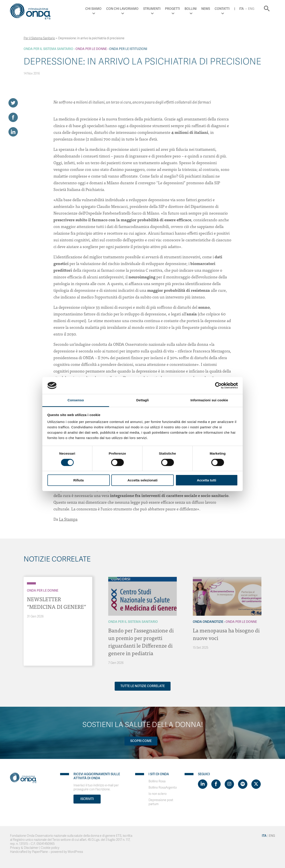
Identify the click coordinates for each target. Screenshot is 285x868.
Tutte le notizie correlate (143, 686)
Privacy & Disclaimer (24, 848)
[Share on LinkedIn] (13, 132)
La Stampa (68, 519)
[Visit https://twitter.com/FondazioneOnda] (256, 784)
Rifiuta (78, 480)
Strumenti (152, 9)
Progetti (172, 9)
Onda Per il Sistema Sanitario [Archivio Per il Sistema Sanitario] (48, 49)
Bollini (191, 9)
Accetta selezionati (142, 480)
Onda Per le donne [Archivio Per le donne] (91, 49)
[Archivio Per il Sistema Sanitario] (113, 578)
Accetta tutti (207, 480)
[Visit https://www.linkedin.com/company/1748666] (203, 784)
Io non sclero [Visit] (158, 794)
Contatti (222, 9)
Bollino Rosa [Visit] (157, 781)
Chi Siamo (93, 9)
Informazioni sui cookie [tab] (209, 400)
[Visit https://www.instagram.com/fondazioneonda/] (229, 784)
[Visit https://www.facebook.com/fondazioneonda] (216, 784)
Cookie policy (50, 848)
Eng (251, 9)
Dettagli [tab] (142, 400)
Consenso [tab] (76, 400)
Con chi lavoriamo (122, 9)
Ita (241, 9)
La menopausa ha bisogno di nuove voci (226, 634)
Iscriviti (87, 799)
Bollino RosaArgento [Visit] (163, 788)
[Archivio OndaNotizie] (197, 578)
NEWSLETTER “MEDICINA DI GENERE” (57, 603)
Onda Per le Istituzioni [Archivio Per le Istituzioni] (128, 49)
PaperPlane (40, 852)
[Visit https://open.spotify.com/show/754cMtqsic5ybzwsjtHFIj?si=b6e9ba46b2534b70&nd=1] (243, 784)
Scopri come (141, 741)
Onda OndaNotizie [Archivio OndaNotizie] (208, 622)
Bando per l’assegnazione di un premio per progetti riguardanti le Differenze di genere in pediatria (141, 641)
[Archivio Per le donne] (31, 583)
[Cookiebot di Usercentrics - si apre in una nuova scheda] (218, 385)
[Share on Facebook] (13, 117)
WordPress (75, 852)
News (206, 9)
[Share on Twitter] (13, 103)
